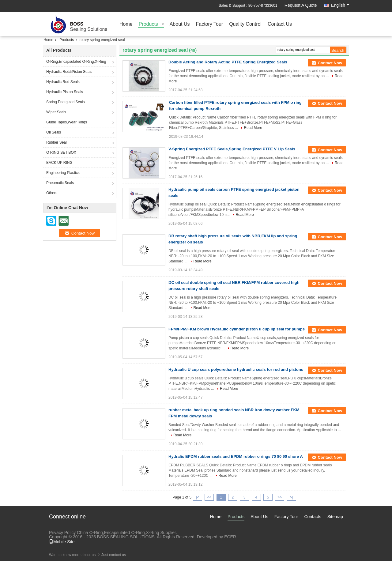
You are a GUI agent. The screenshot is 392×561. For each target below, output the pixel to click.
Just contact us (114, 555)
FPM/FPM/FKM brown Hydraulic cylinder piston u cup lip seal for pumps (237, 329)
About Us (180, 24)
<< (209, 497)
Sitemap (335, 517)
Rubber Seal (57, 142)
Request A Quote (301, 5)
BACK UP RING (59, 163)
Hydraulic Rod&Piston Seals (69, 72)
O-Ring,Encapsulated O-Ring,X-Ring (76, 62)
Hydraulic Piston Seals (65, 92)
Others (52, 193)
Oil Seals (54, 132)
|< (198, 497)
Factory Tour (210, 24)
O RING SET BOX (61, 152)
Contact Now (330, 63)
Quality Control (245, 24)
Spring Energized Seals (65, 102)
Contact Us (280, 24)
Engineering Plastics (63, 173)
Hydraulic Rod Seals (63, 82)
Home (126, 24)
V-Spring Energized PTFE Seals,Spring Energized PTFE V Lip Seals (232, 149)
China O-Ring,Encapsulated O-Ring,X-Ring (118, 533)
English (340, 5)
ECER (230, 537)
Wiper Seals (56, 112)
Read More (253, 128)
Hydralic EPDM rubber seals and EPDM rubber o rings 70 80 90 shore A (236, 456)
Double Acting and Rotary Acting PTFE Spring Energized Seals (228, 62)
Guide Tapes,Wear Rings (67, 122)
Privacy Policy (62, 533)
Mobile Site (62, 542)
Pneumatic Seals (60, 183)
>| (292, 497)
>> (280, 497)
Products (148, 24)
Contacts (313, 517)
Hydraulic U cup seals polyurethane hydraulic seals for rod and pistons (236, 369)
